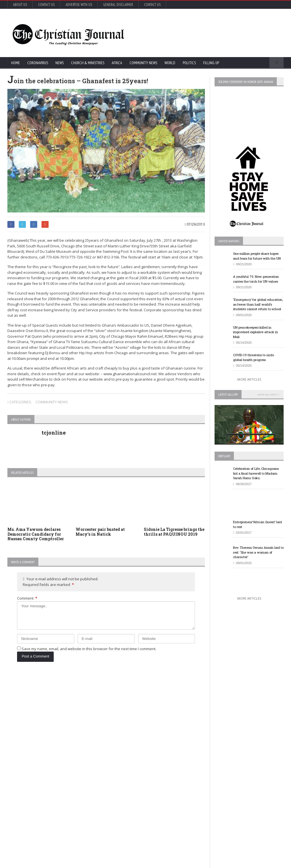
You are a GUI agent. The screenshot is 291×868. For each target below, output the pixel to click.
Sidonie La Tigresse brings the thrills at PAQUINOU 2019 (174, 532)
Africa (117, 63)
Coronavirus (38, 63)
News (60, 63)
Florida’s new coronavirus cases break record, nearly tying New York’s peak (57, 793)
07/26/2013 (195, 224)
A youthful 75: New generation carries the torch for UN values (256, 279)
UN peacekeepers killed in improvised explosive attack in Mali (255, 332)
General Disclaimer (118, 5)
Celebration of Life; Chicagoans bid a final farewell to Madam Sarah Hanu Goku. (256, 473)
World (170, 63)
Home (15, 63)
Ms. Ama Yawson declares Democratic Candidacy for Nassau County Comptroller (36, 534)
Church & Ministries (88, 63)
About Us (20, 5)
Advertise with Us (79, 5)
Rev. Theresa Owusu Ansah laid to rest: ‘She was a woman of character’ (258, 552)
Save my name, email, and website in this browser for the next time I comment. (89, 649)
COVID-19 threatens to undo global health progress (253, 357)
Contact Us (46, 5)
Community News (143, 63)
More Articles (249, 379)
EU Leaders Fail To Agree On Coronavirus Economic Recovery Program (248, 706)
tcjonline (54, 433)
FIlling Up (211, 63)
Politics (189, 63)
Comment (27, 598)
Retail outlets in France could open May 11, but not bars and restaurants (250, 785)
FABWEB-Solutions (125, 862)
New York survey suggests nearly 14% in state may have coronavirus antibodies (153, 752)
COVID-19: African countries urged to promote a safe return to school (56, 740)
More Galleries (267, 394)
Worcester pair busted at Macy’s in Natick (100, 532)
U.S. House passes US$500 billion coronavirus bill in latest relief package (152, 706)
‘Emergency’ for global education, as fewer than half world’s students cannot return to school (258, 304)
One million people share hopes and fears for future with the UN (257, 256)
